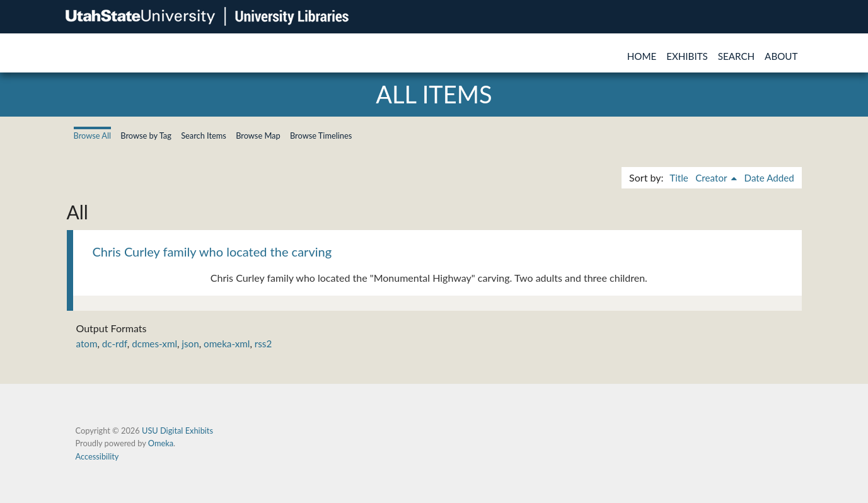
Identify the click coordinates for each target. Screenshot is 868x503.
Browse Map (258, 136)
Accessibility (97, 456)
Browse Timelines (321, 136)
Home (642, 56)
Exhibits (687, 56)
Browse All (93, 136)
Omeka (161, 443)
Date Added (769, 178)
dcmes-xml (154, 344)
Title (679, 178)
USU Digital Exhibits (177, 431)
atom (87, 344)
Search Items (204, 136)
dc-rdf (115, 344)
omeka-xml (227, 344)
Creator (712, 178)
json (190, 344)
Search (736, 56)
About (781, 56)
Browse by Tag (146, 136)
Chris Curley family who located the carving (212, 251)
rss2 (263, 344)
